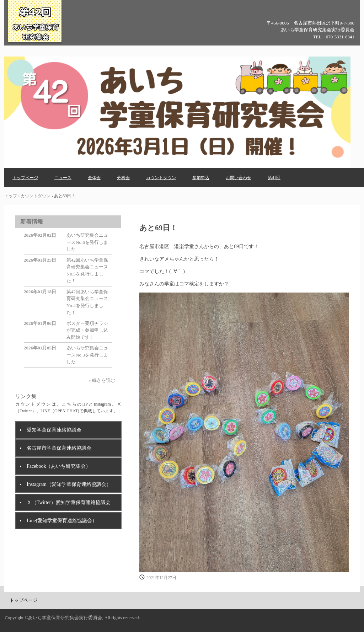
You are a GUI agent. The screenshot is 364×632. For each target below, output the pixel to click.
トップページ (25, 178)
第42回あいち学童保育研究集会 (35, 42)
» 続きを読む (102, 380)
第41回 (274, 178)
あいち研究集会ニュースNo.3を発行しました (87, 355)
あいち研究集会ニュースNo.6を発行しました (87, 242)
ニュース (63, 178)
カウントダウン (161, 178)
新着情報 (32, 222)
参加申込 (201, 178)
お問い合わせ (239, 178)
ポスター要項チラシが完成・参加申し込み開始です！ (87, 330)
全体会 (94, 178)
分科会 (123, 178)
